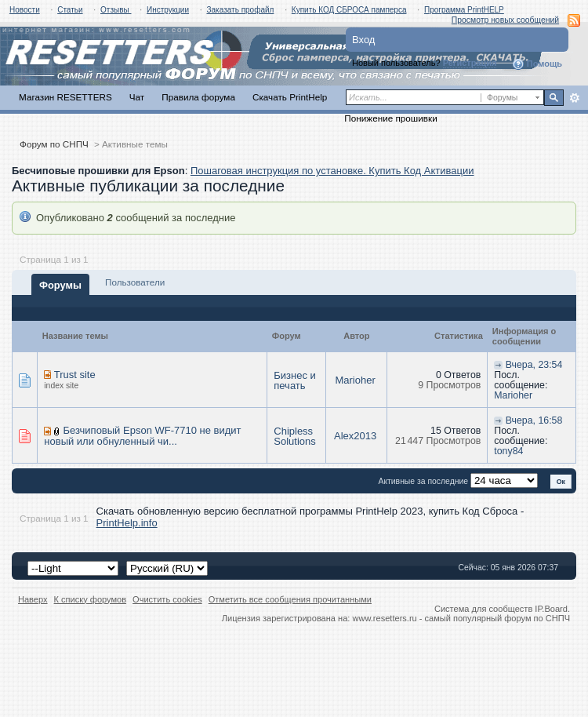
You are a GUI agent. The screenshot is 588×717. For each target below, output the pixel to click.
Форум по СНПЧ (54, 144)
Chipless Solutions (294, 436)
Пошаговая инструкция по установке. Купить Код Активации (332, 171)
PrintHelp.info (127, 523)
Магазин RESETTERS (65, 97)
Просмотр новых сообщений (505, 20)
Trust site (75, 375)
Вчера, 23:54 (534, 365)
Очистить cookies (167, 599)
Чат (137, 97)
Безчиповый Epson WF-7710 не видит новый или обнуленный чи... (142, 436)
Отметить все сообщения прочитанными (290, 599)
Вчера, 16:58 (534, 420)
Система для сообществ (483, 609)
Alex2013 (355, 436)
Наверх (33, 599)
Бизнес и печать (295, 380)
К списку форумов (91, 599)
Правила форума (198, 97)
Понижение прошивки (390, 118)
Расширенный (574, 98)
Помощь (537, 64)
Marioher (355, 380)
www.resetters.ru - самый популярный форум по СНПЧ (461, 618)
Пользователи (135, 282)
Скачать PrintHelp (290, 97)
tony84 (508, 451)
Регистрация (470, 63)
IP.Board (551, 609)
